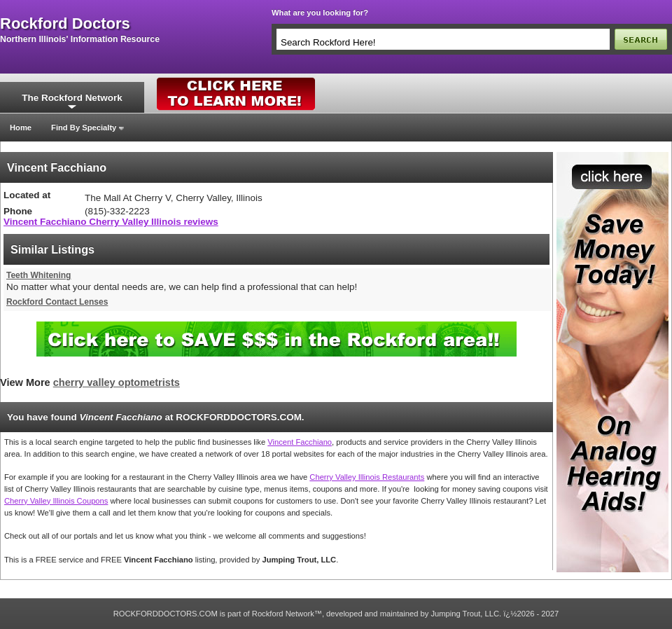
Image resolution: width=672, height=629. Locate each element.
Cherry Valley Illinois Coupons (56, 501)
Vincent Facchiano (300, 442)
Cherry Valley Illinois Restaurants (367, 477)
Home (21, 127)
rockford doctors (65, 24)
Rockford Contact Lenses (57, 302)
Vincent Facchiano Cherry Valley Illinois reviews (111, 222)
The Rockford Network (72, 98)
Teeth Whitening (38, 275)
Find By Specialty (84, 127)
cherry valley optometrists (117, 382)
